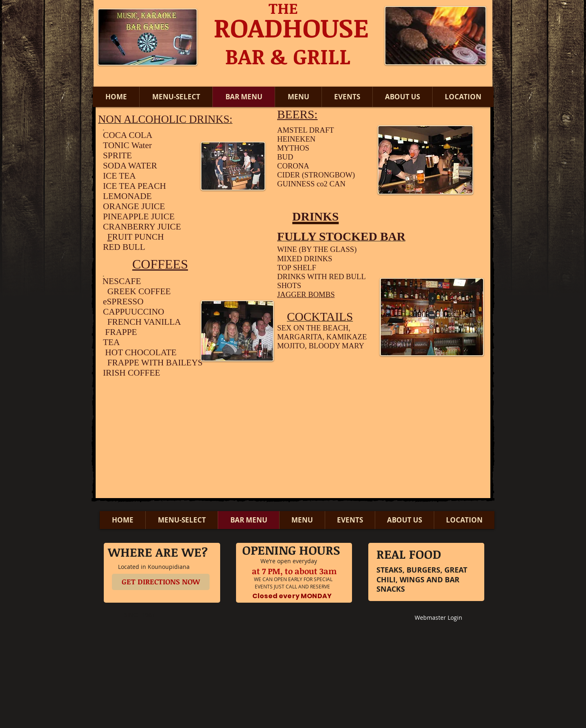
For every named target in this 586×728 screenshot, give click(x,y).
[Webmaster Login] (438, 618)
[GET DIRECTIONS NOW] (161, 582)
